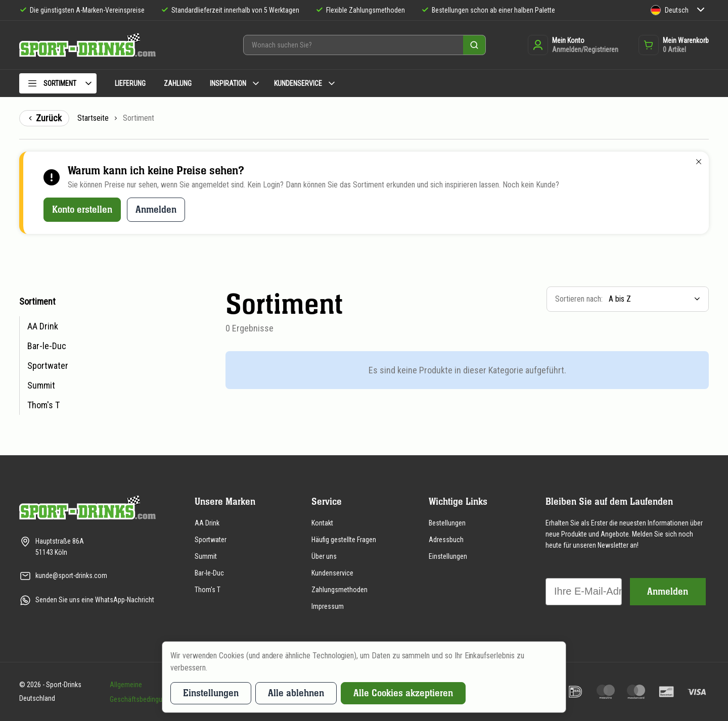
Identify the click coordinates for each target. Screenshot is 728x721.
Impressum (328, 606)
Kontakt (322, 523)
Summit (206, 556)
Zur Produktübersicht (7, 293)
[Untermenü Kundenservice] (332, 83)
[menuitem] (58, 85)
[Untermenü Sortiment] (88, 83)
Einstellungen (448, 556)
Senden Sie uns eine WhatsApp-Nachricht (95, 600)
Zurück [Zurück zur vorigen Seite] (44, 118)
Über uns (324, 556)
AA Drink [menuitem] (43, 326)
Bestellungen (447, 523)
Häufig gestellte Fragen (344, 540)
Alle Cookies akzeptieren (403, 693)
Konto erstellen (82, 209)
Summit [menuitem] (41, 385)
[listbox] (655, 299)
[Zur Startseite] (87, 45)
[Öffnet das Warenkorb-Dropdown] (674, 45)
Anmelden (156, 209)
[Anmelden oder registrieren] (573, 45)
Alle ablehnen (296, 693)
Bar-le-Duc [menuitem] (47, 346)
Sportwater (211, 540)
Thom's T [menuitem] (43, 405)
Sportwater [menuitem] (48, 366)
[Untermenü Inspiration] (256, 83)
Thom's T (208, 590)
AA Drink (207, 523)
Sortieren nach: (579, 299)
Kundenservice (332, 573)
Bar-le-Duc (209, 573)
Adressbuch (446, 540)
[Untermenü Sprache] (701, 10)
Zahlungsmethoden (339, 590)
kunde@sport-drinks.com (71, 575)
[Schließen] (699, 162)
